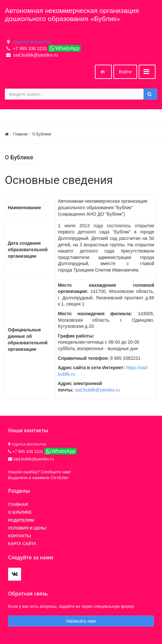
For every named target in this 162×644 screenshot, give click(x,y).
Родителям (21, 521)
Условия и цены (27, 528)
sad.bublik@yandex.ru (97, 390)
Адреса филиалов (32, 42)
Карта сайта (22, 544)
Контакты (20, 536)
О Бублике (42, 134)
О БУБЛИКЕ (20, 512)
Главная (20, 134)
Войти (125, 72)
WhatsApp (64, 48)
